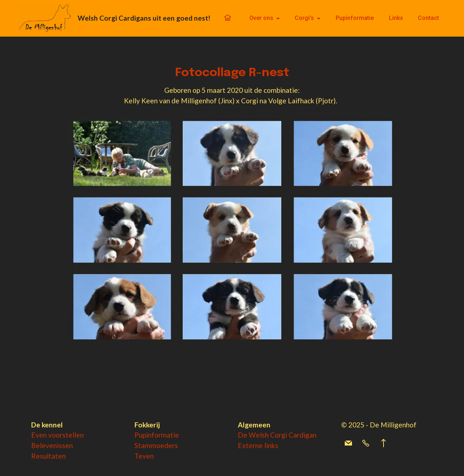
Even (40, 435)
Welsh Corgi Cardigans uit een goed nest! (144, 18)
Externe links (258, 445)
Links (396, 18)
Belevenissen (52, 445)
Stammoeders (156, 445)
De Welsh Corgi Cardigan (277, 435)
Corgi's (304, 18)
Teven (144, 456)
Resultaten (48, 456)
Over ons (261, 18)
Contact (428, 18)
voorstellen (66, 435)
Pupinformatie (355, 18)
